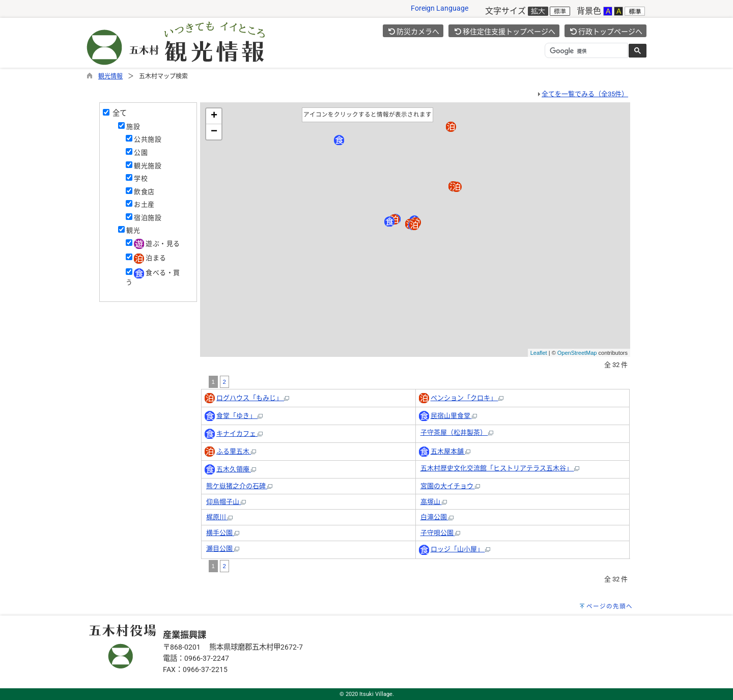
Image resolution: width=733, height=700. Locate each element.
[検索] (585, 51)
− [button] (214, 132)
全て (118, 113)
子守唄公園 (440, 533)
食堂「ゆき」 (239, 416)
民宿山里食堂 (454, 416)
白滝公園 (437, 517)
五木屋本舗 (450, 451)
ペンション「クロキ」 (467, 398)
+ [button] (214, 116)
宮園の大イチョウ (450, 486)
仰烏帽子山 (226, 502)
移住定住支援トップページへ (504, 32)
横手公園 (223, 533)
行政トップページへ (606, 32)
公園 (141, 152)
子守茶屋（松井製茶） (457, 432)
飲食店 (144, 192)
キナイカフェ (239, 433)
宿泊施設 (148, 218)
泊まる (150, 258)
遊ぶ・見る (157, 244)
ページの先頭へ (610, 606)
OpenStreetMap (577, 353)
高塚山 (434, 502)
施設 (133, 127)
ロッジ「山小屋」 (460, 549)
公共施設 (148, 139)
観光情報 (110, 76)
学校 (141, 178)
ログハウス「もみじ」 (253, 398)
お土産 (144, 204)
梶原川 (219, 517)
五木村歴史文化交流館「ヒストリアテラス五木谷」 (500, 468)
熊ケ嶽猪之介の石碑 (239, 486)
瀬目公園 (223, 549)
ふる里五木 (236, 451)
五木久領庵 (236, 469)
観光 (133, 230)
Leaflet (539, 353)
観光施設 (148, 166)
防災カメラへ (414, 32)
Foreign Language (440, 8)
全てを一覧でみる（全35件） (585, 94)
